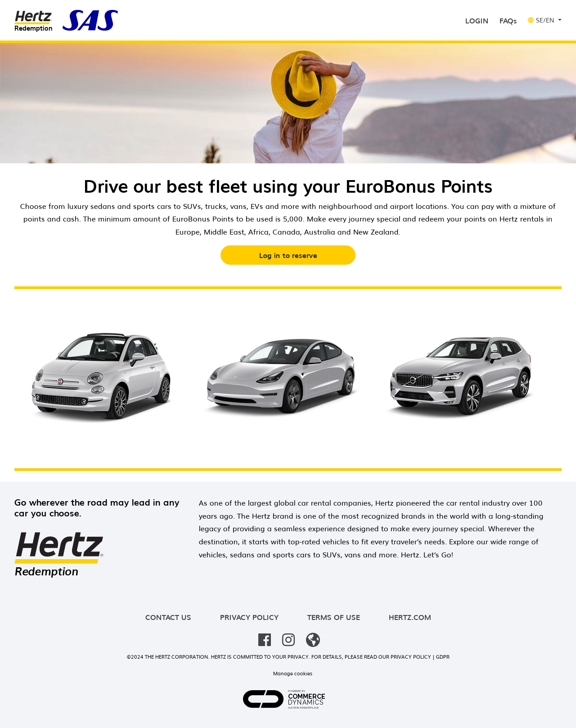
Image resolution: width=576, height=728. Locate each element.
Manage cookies (293, 673)
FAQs (508, 20)
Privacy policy (249, 617)
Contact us (168, 617)
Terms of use (334, 617)
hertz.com (410, 617)
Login (479, 20)
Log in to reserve (288, 255)
